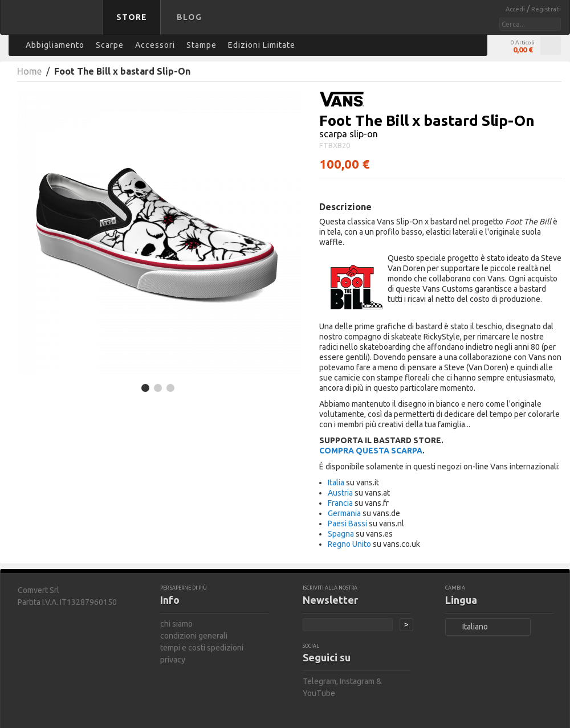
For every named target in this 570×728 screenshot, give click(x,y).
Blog (189, 17)
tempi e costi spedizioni (202, 648)
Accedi (516, 9)
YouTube (319, 693)
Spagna (341, 534)
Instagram (357, 681)
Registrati (546, 9)
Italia (336, 482)
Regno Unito (349, 544)
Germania (344, 513)
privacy (173, 660)
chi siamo (176, 624)
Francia (340, 503)
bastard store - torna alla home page (54, 24)
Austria (340, 493)
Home (29, 71)
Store (132, 17)
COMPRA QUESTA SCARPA (371, 451)
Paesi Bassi (347, 523)
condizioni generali (194, 636)
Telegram (319, 681)
